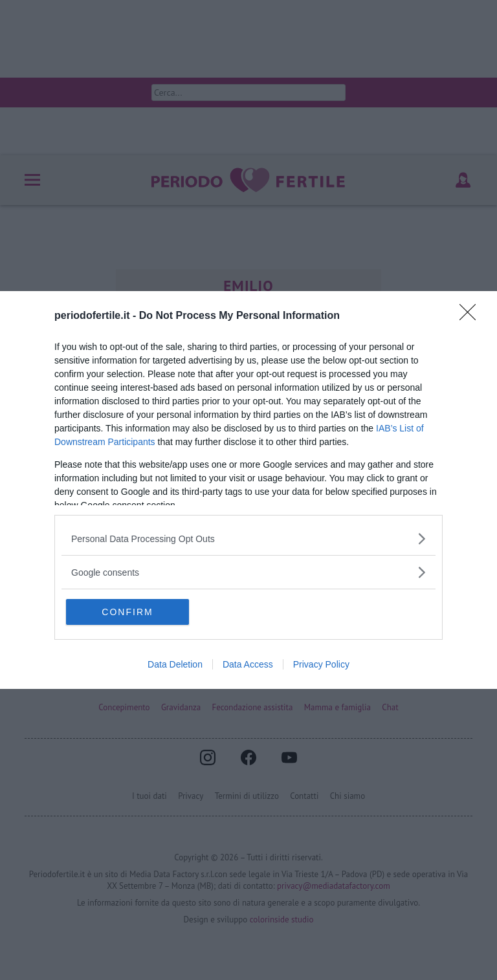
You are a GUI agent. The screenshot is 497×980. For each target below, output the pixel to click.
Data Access (248, 664)
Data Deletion (175, 664)
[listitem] (248, 539)
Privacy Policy (321, 664)
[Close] (472, 316)
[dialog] (248, 490)
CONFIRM (127, 612)
